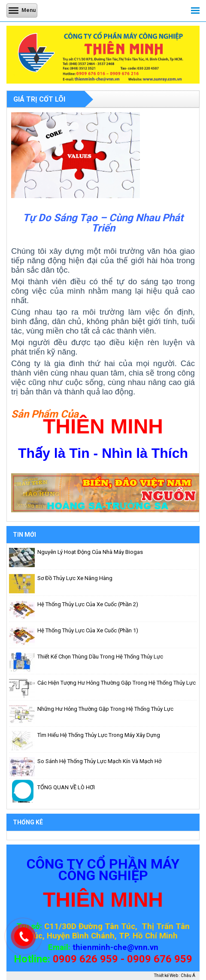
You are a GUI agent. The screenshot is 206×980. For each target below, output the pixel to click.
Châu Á (188, 975)
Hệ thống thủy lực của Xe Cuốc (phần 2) (88, 604)
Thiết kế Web (166, 975)
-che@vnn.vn (134, 947)
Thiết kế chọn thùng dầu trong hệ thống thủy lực (100, 657)
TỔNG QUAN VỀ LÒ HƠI (66, 787)
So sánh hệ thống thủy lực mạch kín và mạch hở (99, 761)
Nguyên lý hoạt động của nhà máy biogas (90, 552)
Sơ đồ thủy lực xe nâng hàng (75, 578)
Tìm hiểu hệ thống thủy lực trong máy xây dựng (99, 735)
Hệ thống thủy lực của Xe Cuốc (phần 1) (88, 630)
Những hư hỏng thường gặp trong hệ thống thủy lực (105, 709)
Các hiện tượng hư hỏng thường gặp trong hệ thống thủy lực (117, 683)
